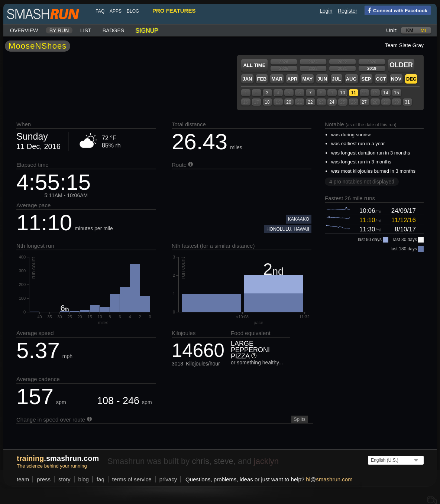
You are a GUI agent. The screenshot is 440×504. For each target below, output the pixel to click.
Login (326, 11)
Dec (411, 79)
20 (289, 102)
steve (224, 461)
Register (347, 11)
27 (364, 102)
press (44, 479)
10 (342, 93)
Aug (351, 79)
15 (396, 93)
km (410, 30)
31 (407, 102)
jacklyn (266, 461)
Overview (24, 30)
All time (255, 65)
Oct (381, 79)
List (86, 30)
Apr (292, 79)
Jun (322, 79)
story (64, 479)
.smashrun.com (58, 458)
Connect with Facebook (396, 10)
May (307, 79)
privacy (168, 479)
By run (59, 30)
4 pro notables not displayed (362, 182)
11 (354, 93)
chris (200, 461)
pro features (174, 11)
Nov (396, 79)
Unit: (392, 30)
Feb (262, 79)
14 (386, 93)
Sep (366, 79)
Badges (113, 30)
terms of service (132, 479)
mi (423, 30)
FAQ (100, 11)
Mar (277, 79)
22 (310, 102)
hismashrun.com (329, 479)
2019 (372, 68)
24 (332, 102)
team (23, 479)
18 (267, 102)
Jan (247, 79)
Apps (116, 11)
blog (133, 11)
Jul (337, 79)
